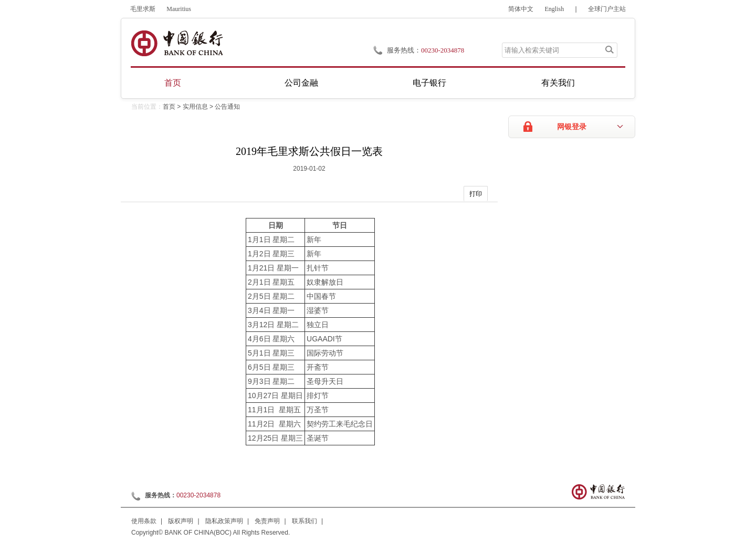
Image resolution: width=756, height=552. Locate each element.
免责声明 (267, 521)
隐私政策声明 (224, 521)
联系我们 (304, 521)
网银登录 (572, 127)
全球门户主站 (607, 9)
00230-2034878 (443, 50)
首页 (173, 83)
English (555, 9)
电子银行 (429, 83)
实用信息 (195, 107)
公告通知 (227, 107)
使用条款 (144, 521)
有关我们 (558, 83)
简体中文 (521, 9)
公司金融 (301, 83)
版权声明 (181, 521)
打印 (476, 194)
